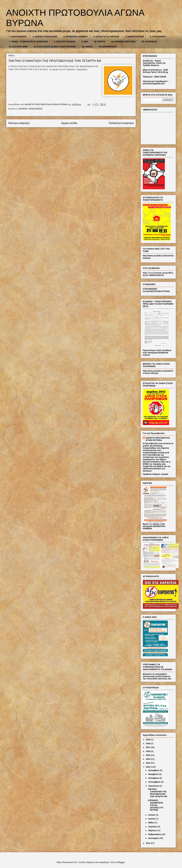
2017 (148, 747)
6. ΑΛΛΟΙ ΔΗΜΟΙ (158, 37)
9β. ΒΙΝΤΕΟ (100, 42)
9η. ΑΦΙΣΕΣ (87, 47)
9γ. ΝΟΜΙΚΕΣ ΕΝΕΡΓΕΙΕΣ (123, 42)
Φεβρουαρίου (155, 834)
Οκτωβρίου (154, 778)
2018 (148, 743)
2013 (148, 763)
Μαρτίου (152, 830)
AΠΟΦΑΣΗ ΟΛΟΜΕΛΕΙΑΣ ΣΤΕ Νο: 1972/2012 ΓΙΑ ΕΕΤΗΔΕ (155, 805)
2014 (148, 759)
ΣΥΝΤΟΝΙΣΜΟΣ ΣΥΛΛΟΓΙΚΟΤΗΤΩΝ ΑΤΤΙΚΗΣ (156, 290)
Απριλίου (153, 827)
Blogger (121, 862)
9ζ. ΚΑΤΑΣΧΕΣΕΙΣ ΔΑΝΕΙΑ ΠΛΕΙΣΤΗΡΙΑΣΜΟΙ (55, 47)
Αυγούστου (154, 786)
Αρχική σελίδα (69, 123)
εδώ (169, 679)
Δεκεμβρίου (154, 770)
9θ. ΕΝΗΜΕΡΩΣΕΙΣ (108, 47)
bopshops (104, 862)
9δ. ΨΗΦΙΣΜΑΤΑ (149, 42)
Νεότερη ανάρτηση (19, 123)
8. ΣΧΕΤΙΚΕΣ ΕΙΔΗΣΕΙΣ (65, 42)
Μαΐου (151, 823)
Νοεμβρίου (154, 774)
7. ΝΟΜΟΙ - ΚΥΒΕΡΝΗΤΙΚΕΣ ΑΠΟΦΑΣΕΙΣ (28, 42)
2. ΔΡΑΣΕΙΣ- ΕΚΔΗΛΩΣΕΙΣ (45, 37)
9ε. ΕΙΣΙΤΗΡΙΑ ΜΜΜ (18, 47)
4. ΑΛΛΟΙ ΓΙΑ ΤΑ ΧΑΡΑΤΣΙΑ (106, 37)
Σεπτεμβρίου (155, 782)
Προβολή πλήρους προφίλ (155, 474)
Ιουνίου (152, 819)
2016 (148, 751)
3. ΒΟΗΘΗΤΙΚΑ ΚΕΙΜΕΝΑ (75, 37)
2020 (148, 740)
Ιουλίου (152, 815)
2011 (148, 843)
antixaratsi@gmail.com (154, 84)
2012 (148, 767)
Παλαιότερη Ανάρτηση (121, 123)
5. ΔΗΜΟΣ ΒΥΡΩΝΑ (135, 37)
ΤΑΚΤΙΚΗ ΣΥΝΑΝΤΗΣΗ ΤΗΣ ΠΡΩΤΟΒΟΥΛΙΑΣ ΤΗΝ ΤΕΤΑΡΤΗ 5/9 (157, 793)
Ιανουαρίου (154, 838)
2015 (148, 755)
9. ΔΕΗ (85, 42)
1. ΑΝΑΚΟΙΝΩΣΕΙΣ (18, 37)
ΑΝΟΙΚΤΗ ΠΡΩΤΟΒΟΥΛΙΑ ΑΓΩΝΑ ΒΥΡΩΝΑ (158, 439)
